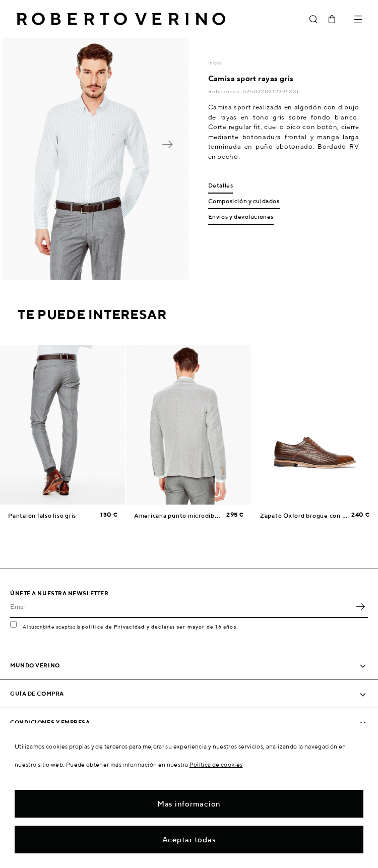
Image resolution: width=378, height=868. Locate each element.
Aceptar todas (189, 840)
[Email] (181, 607)
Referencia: (226, 91)
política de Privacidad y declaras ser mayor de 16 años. (160, 627)
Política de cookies (216, 764)
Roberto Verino (121, 19)
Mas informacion (189, 804)
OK (360, 607)
